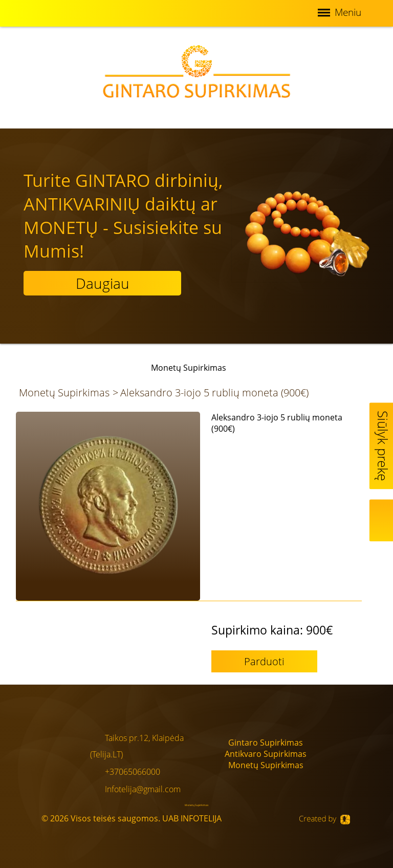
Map (383, 520)
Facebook (342, 742)
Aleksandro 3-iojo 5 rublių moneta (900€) (214, 393)
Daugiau (103, 283)
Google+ (342, 769)
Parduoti (264, 661)
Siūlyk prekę (383, 446)
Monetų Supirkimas (64, 393)
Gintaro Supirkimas (266, 743)
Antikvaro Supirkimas (266, 754)
